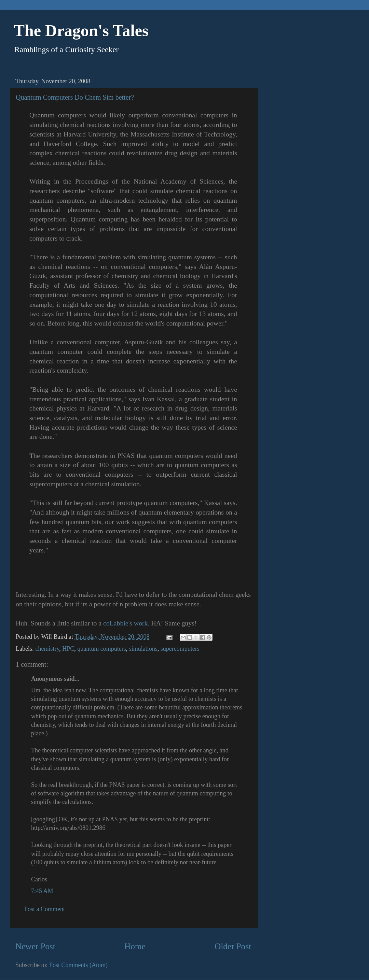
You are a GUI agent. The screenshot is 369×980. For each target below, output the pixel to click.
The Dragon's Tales (81, 31)
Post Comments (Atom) (78, 965)
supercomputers (180, 649)
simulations (143, 649)
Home (135, 946)
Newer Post (35, 946)
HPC (68, 649)
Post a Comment (45, 909)
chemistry (47, 649)
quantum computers (101, 649)
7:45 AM (42, 891)
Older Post (233, 946)
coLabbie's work (125, 623)
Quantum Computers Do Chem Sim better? (75, 97)
